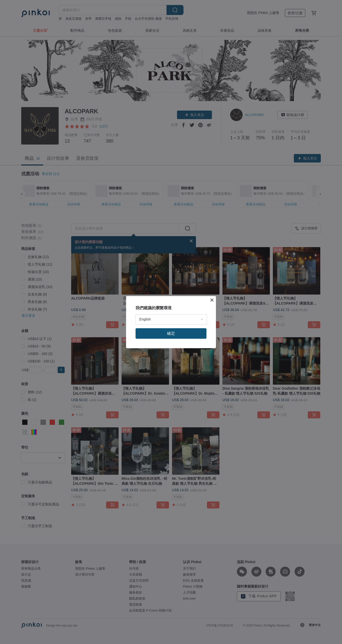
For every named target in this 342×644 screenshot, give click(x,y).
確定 (171, 333)
